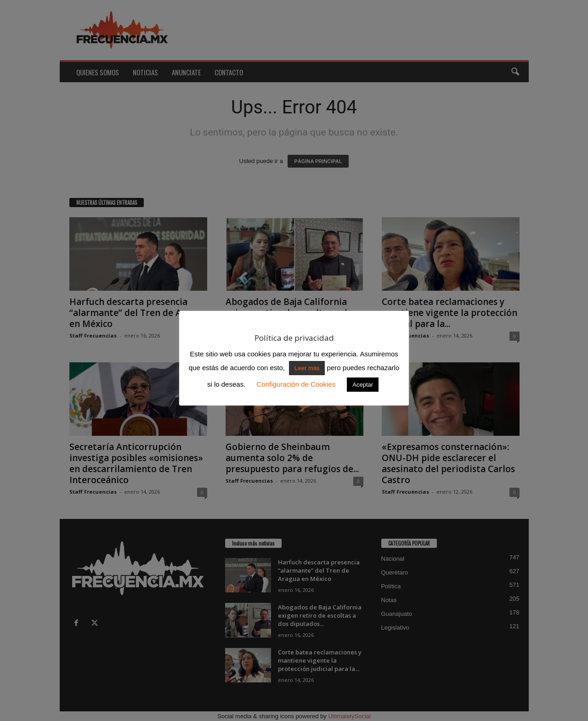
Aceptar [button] (363, 385)
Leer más (307, 368)
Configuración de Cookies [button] (296, 384)
